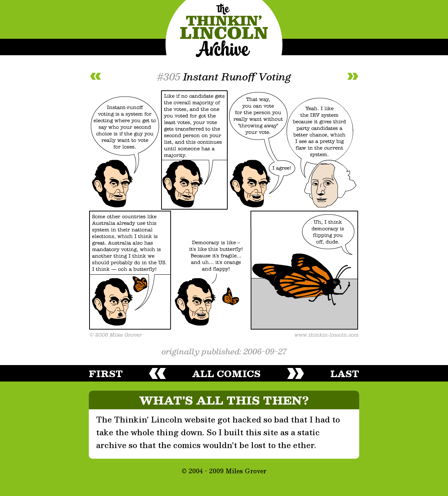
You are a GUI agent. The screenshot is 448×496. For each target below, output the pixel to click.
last (345, 373)
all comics (226, 373)
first (106, 373)
